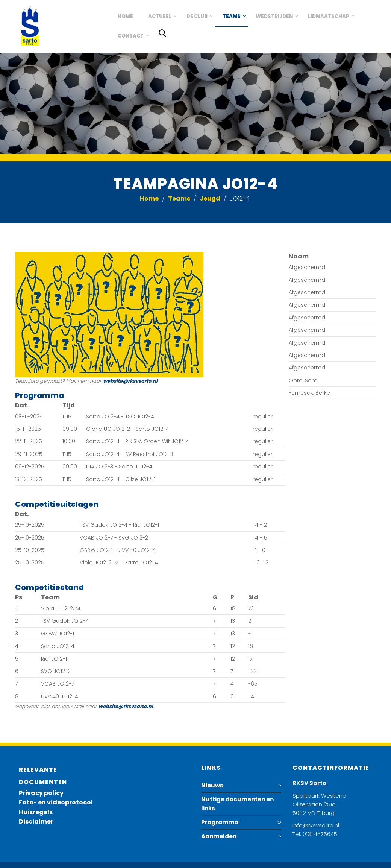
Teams (232, 16)
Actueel (160, 16)
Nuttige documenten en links (237, 804)
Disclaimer (36, 822)
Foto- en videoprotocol (56, 802)
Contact (131, 36)
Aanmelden (219, 836)
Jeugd (210, 198)
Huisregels (36, 812)
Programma (220, 822)
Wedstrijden (274, 16)
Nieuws (212, 785)
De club (197, 16)
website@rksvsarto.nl (130, 381)
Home (125, 16)
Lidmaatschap (329, 16)
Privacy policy (41, 793)
